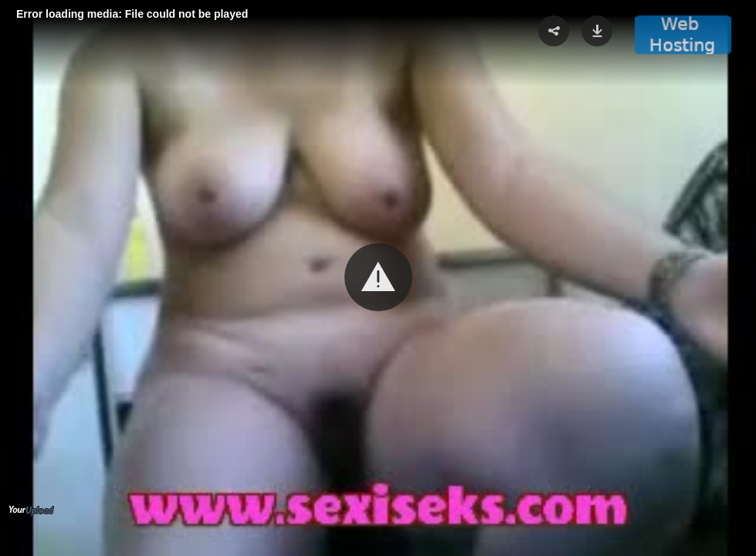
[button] (378, 277)
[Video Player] (378, 278)
